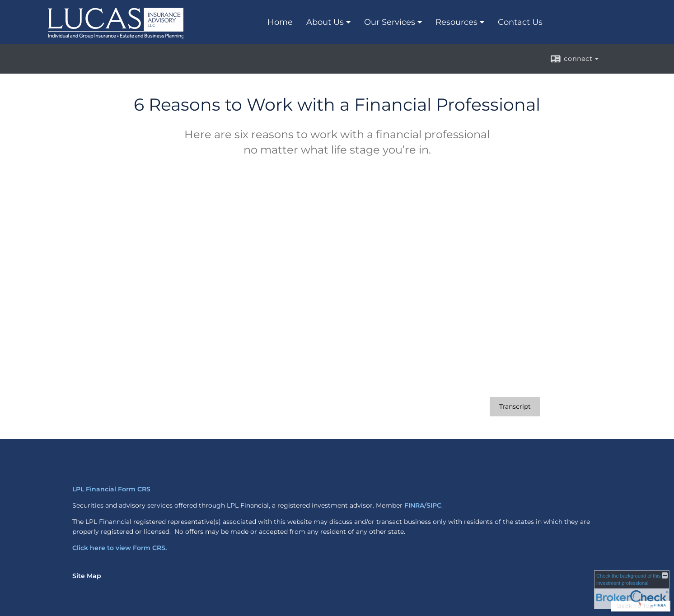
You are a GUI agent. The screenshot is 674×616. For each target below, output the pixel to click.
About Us (325, 22)
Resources (456, 22)
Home (280, 22)
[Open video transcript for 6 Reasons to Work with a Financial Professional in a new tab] (515, 407)
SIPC (434, 505)
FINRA (414, 505)
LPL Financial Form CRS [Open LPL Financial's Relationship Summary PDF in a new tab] (111, 489)
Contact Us (520, 22)
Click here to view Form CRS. (119, 548)
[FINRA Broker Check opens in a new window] (632, 590)
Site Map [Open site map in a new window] (87, 576)
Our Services (390, 22)
